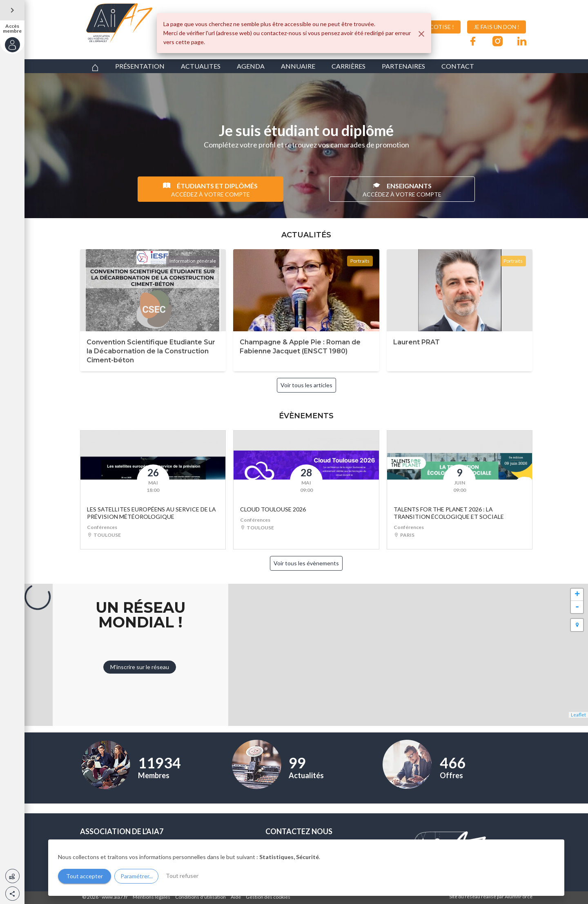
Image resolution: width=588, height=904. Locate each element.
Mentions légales (151, 897)
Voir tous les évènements (306, 563)
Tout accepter (85, 876)
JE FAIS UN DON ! (497, 27)
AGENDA (251, 66)
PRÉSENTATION (140, 66)
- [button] (577, 607)
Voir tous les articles (306, 385)
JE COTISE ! (433, 27)
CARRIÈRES (349, 66)
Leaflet (578, 715)
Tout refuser (182, 876)
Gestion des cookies (268, 897)
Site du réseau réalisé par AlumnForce (491, 896)
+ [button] (577, 595)
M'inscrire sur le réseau (140, 667)
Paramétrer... (137, 876)
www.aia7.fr (115, 897)
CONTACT (458, 66)
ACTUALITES (201, 66)
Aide (236, 897)
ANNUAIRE (298, 66)
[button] (12, 894)
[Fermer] (421, 34)
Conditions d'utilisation (200, 897)
